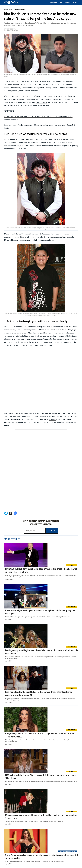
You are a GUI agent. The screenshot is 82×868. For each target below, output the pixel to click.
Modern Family (34, 96)
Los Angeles (37, 88)
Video (75, 2)
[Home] (11, 2)
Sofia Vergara (42, 102)
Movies (67, 2)
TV (61, 2)
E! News (53, 419)
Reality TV (54, 2)
